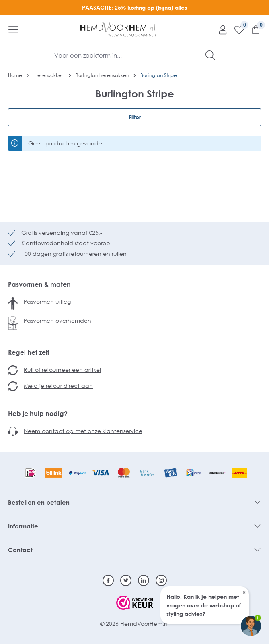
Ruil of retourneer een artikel (62, 370)
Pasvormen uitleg (47, 301)
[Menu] (13, 29)
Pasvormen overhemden (57, 320)
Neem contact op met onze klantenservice (83, 431)
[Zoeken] (210, 55)
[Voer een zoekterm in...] (130, 55)
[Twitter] (126, 580)
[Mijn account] (220, 29)
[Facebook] (108, 580)
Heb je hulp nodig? (38, 414)
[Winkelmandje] (253, 29)
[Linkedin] (144, 580)
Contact (20, 550)
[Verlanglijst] (236, 29)
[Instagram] (161, 580)
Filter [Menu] (135, 117)
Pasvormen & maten (39, 284)
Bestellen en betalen (39, 502)
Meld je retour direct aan (58, 386)
